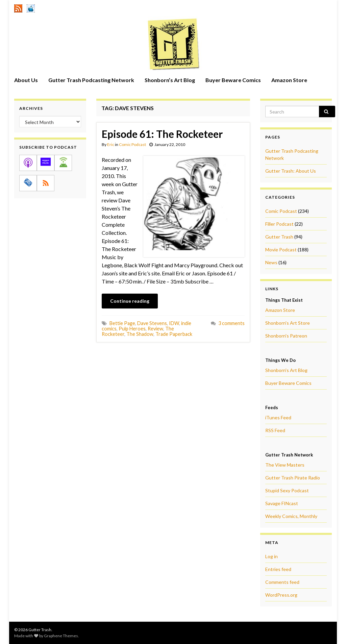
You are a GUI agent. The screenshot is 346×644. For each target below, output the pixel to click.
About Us (26, 80)
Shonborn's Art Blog (286, 370)
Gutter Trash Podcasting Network (91, 80)
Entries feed (278, 569)
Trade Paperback (174, 334)
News (271, 262)
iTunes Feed (278, 417)
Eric (111, 144)
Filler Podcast (279, 224)
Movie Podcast (281, 250)
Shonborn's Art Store (288, 323)
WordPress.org (281, 595)
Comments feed (282, 582)
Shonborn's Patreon (286, 336)
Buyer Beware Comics (233, 80)
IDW (174, 323)
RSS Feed (275, 430)
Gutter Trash (279, 237)
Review (155, 329)
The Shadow (140, 334)
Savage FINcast (282, 503)
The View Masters (285, 465)
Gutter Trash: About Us (291, 171)
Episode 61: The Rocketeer (162, 134)
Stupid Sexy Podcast (287, 490)
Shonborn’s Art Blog (170, 80)
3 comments (231, 323)
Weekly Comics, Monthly (291, 516)
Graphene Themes (61, 636)
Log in (271, 556)
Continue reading (130, 301)
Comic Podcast (132, 144)
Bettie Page (122, 323)
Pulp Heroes (132, 329)
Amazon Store (289, 80)
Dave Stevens (152, 323)
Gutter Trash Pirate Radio (293, 478)
